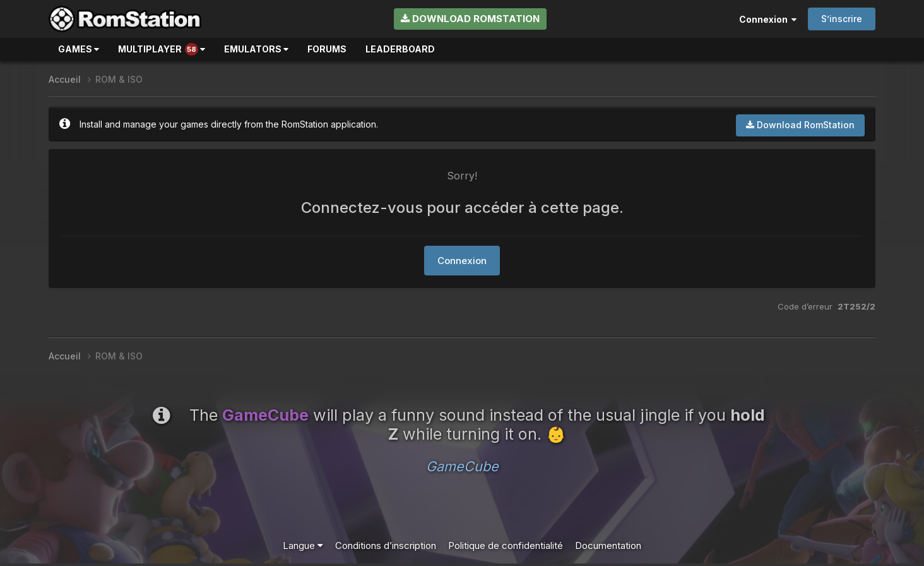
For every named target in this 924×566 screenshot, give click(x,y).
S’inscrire (842, 19)
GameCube (462, 466)
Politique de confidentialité (506, 545)
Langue (303, 545)
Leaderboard (400, 49)
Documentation (608, 545)
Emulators (256, 49)
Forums (327, 49)
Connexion (768, 19)
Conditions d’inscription (386, 545)
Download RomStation (470, 19)
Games (79, 49)
